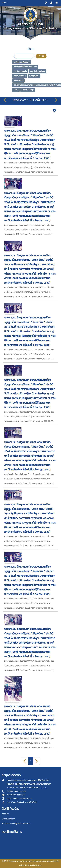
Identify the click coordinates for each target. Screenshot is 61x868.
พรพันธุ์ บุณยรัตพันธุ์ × (22, 62)
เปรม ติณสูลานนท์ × (20, 71)
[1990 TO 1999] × (28, 90)
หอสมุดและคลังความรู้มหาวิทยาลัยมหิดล (16, 824)
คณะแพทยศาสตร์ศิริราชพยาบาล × (25, 67)
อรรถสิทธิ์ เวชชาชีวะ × (38, 71)
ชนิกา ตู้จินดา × (34, 76)
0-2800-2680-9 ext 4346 (17, 791)
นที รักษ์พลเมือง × (20, 76)
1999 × (16, 90)
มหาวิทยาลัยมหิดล (8, 819)
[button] (46, 2)
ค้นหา (41, 56)
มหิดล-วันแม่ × (18, 80)
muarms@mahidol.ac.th (16, 795)
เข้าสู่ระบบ (5, 814)
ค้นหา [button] (5, 3)
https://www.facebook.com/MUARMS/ (22, 802)
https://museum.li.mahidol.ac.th (19, 799)
